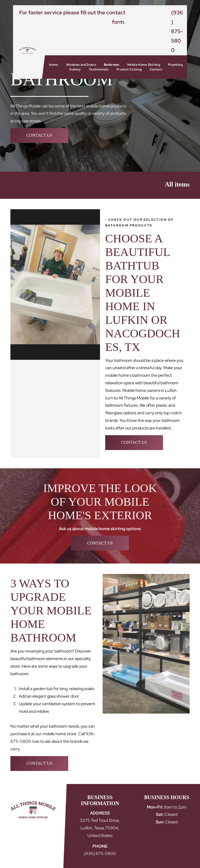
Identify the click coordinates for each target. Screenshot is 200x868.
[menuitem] (54, 65)
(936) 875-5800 (177, 31)
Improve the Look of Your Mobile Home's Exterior (100, 502)
